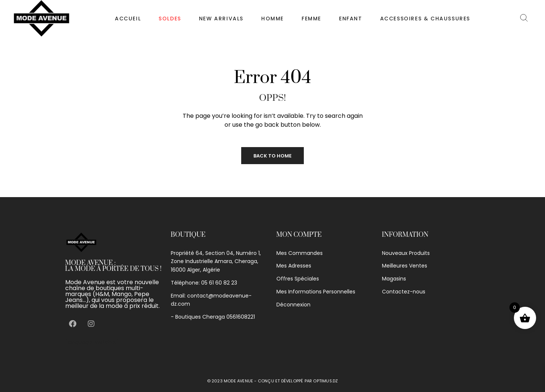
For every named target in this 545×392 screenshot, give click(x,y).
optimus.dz (325, 381)
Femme (311, 19)
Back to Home (272, 156)
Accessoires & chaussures (425, 19)
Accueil (128, 19)
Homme (272, 19)
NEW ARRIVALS (221, 19)
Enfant (351, 19)
